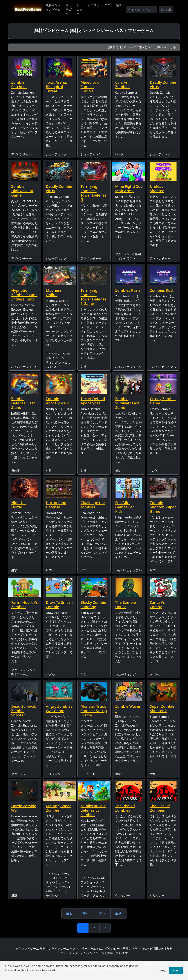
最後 (119, 913)
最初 (70, 913)
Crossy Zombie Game (163, 401)
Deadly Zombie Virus (163, 84)
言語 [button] (119, 5)
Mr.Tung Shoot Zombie (58, 808)
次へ (102, 913)
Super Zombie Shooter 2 (162, 709)
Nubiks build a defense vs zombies (93, 810)
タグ (107, 5)
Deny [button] (162, 970)
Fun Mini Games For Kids (125, 507)
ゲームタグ (79, 10)
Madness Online (54, 293)
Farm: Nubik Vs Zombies (24, 605)
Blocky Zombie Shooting (93, 605)
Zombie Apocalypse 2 (57, 401)
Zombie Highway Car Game (22, 191)
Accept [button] (176, 970)
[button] (6, 975)
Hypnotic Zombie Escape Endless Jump (24, 295)
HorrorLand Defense (56, 505)
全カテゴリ (69, 10)
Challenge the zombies (93, 505)
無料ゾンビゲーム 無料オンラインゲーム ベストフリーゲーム (94, 30)
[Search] (141, 10)
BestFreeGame (28, 9)
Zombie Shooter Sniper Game (163, 507)
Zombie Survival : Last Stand (127, 403)
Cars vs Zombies (123, 84)
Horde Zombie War (24, 808)
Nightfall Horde (19, 505)
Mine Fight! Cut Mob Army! (128, 189)
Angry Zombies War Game (59, 709)
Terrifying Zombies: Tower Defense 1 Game (94, 297)
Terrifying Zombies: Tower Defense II (94, 193)
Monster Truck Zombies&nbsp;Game (94, 711)
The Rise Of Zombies (125, 808)
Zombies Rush (127, 290)
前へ (86, 913)
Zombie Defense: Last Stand (23, 403)
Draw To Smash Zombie (59, 605)
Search (166, 10)
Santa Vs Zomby (157, 605)
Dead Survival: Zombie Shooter (24, 711)
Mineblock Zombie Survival (90, 87)
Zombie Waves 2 (128, 709)
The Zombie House (125, 605)
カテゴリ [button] (93, 5)
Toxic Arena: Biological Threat (56, 87)
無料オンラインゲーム (53, 7)
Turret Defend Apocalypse (93, 401)
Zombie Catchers (19, 84)
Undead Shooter (157, 189)
